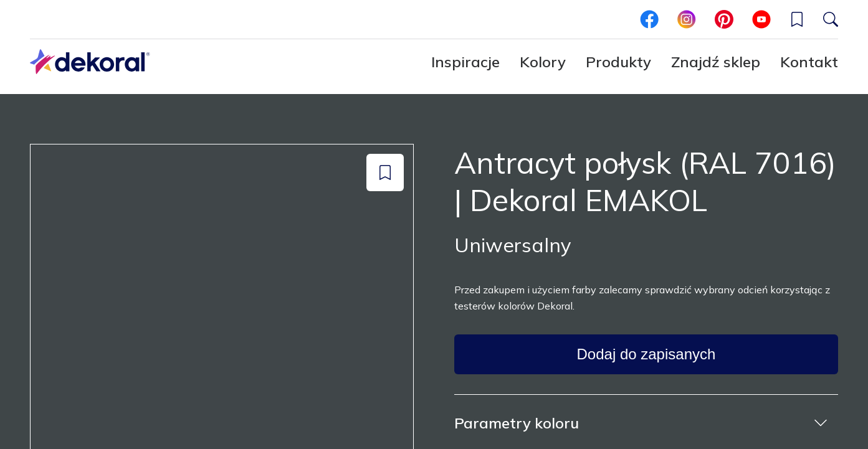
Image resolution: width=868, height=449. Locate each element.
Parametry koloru (517, 423)
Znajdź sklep (716, 62)
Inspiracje (465, 62)
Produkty (618, 62)
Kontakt (809, 62)
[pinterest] (724, 19)
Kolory (543, 62)
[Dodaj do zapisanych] (385, 173)
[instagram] (687, 19)
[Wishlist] (797, 19)
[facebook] (649, 19)
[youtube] (761, 19)
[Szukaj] (831, 19)
